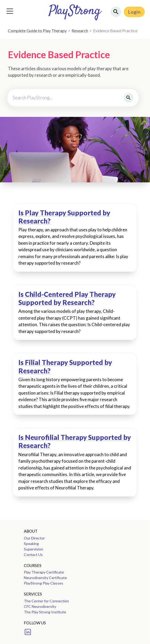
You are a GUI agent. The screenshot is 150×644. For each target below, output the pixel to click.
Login (134, 12)
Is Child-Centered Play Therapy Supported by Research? (67, 298)
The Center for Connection (46, 601)
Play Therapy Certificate (44, 572)
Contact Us (33, 555)
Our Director (34, 538)
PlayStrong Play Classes (44, 583)
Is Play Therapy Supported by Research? (64, 217)
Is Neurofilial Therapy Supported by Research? (75, 441)
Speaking (31, 544)
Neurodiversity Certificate (45, 578)
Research (80, 31)
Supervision (33, 549)
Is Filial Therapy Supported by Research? (65, 367)
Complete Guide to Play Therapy (37, 31)
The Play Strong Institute (45, 612)
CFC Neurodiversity (40, 606)
